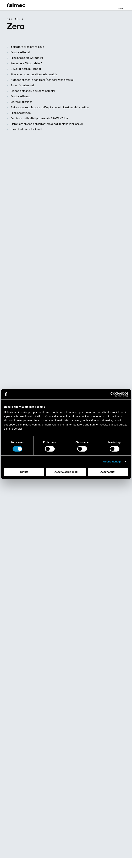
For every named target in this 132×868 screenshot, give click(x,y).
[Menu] (120, 5)
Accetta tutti (108, 472)
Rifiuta (24, 472)
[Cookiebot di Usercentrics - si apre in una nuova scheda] (113, 394)
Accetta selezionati (66, 472)
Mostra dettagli (112, 461)
